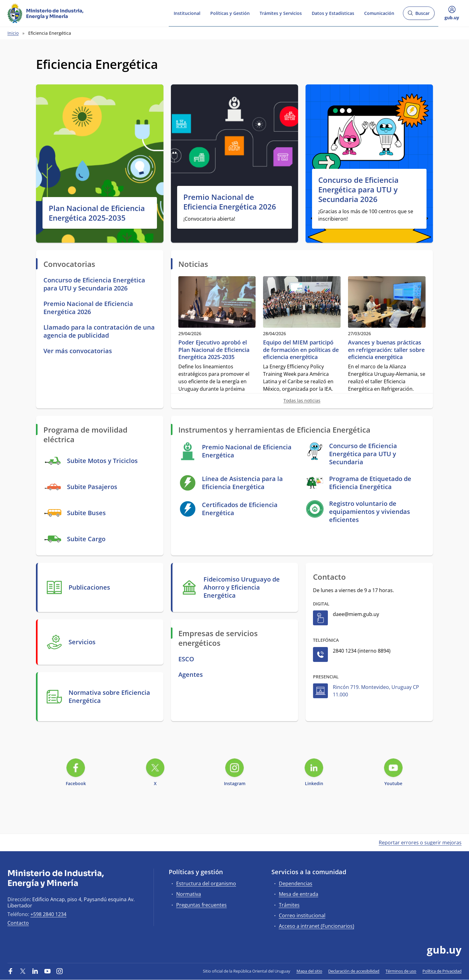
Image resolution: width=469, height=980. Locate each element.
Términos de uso (401, 971)
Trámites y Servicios (281, 13)
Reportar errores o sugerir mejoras (420, 843)
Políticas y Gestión (230, 13)
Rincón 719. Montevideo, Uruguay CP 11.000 (376, 691)
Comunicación (379, 13)
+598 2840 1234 (48, 914)
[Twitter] (23, 971)
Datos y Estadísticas (333, 13)
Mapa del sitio (309, 971)
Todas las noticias (302, 400)
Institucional (187, 13)
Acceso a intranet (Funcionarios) (317, 926)
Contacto (18, 923)
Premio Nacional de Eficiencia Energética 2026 (230, 202)
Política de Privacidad (442, 971)
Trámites (289, 905)
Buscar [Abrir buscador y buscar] (419, 15)
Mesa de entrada (299, 894)
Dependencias (296, 883)
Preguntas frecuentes (201, 905)
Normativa (189, 894)
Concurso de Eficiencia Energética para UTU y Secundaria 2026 (358, 190)
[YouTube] (47, 971)
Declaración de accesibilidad (354, 971)
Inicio (13, 33)
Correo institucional (302, 915)
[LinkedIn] (35, 971)
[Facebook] (11, 971)
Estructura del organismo (206, 883)
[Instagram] (60, 971)
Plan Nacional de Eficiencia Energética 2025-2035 (97, 213)
